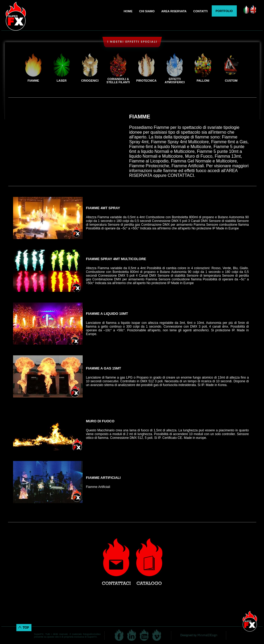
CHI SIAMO (147, 11)
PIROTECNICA (146, 81)
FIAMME (33, 81)
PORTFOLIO (224, 11)
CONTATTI (201, 11)
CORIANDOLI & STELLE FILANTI (118, 81)
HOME (128, 11)
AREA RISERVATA (174, 11)
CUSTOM (231, 81)
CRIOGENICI (90, 81)
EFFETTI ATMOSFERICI (175, 81)
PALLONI (203, 81)
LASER (61, 81)
